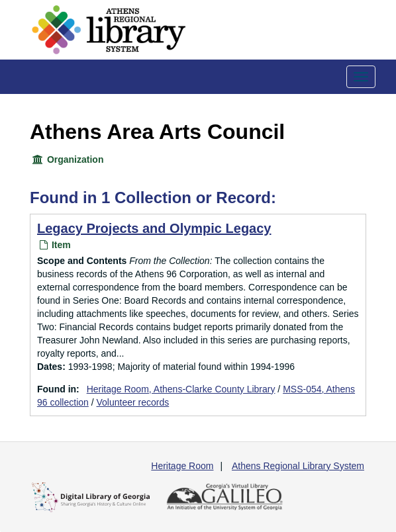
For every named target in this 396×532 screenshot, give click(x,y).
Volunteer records (133, 402)
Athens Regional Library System (298, 466)
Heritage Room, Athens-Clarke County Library (181, 389)
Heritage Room (182, 466)
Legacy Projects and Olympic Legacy (154, 228)
